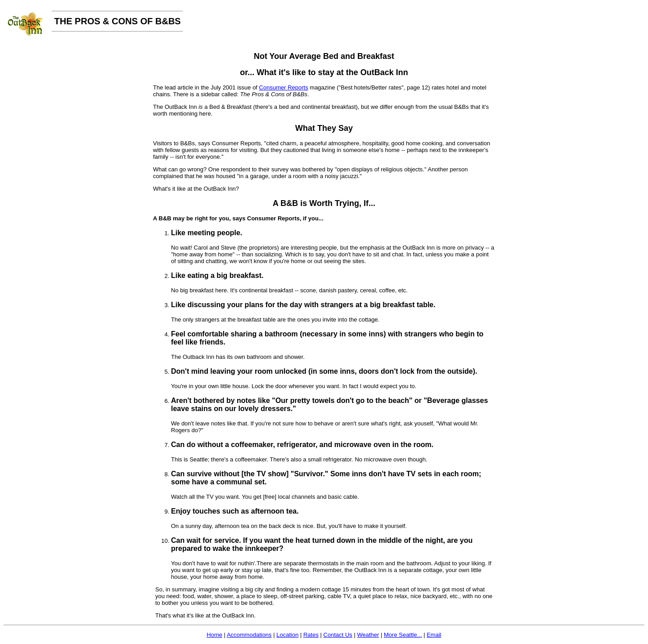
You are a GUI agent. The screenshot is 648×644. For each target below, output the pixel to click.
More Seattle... (403, 635)
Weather (368, 635)
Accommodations (249, 635)
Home (214, 635)
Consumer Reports (284, 87)
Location (287, 635)
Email (434, 635)
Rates (311, 635)
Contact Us (338, 635)
